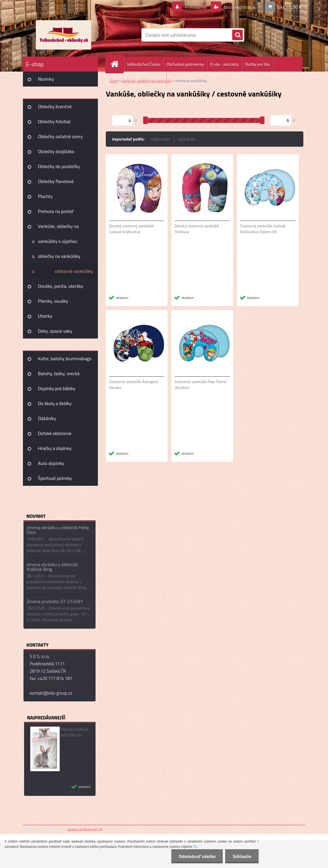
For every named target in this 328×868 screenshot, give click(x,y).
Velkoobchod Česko (144, 64)
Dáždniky (47, 418)
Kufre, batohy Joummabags (65, 358)
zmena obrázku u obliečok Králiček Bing (52, 567)
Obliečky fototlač (54, 121)
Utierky (45, 316)
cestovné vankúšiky (74, 271)
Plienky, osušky (53, 301)
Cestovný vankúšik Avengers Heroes (134, 385)
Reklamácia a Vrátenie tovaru (138, 79)
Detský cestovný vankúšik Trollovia (197, 229)
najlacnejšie (160, 139)
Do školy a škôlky (55, 403)
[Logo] (63, 35)
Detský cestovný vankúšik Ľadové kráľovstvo (131, 229)
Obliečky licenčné (55, 106)
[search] (237, 35)
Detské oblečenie (55, 433)
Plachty (45, 196)
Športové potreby (55, 478)
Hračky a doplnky (55, 448)
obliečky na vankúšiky (59, 256)
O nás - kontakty (224, 64)
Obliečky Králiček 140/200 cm (74, 732)
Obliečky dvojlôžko (56, 151)
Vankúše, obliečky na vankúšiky (58, 228)
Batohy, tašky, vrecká (59, 373)
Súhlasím (242, 856)
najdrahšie (186, 139)
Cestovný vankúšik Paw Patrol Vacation (200, 385)
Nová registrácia (239, 7)
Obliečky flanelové (56, 181)
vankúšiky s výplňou (58, 241)
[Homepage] (117, 64)
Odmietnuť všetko (197, 856)
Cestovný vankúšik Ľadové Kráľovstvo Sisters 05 (263, 229)
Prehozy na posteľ (56, 211)
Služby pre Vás (257, 64)
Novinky (46, 79)
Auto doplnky (51, 463)
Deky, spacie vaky (55, 331)
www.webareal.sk (85, 829)
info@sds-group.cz (48, 686)
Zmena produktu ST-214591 (55, 601)
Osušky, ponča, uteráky (61, 286)
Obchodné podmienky (185, 64)
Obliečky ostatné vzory (60, 136)
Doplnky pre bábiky (57, 388)
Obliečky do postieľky (59, 166)
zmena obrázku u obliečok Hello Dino (58, 530)
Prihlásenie (196, 7)
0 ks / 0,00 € (289, 7)
